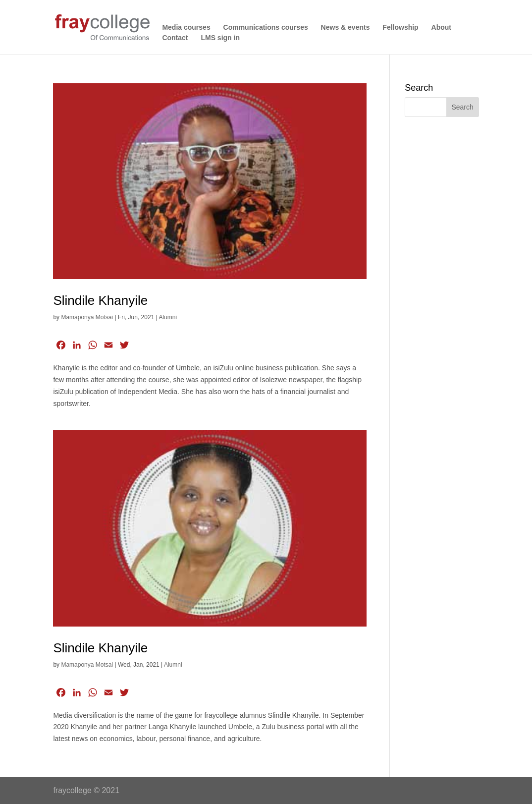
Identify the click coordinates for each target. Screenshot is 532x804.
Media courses (186, 28)
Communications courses (266, 28)
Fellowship (400, 28)
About (441, 28)
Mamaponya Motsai (87, 317)
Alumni (168, 317)
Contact (175, 38)
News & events (346, 28)
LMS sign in (220, 38)
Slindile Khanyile (100, 300)
